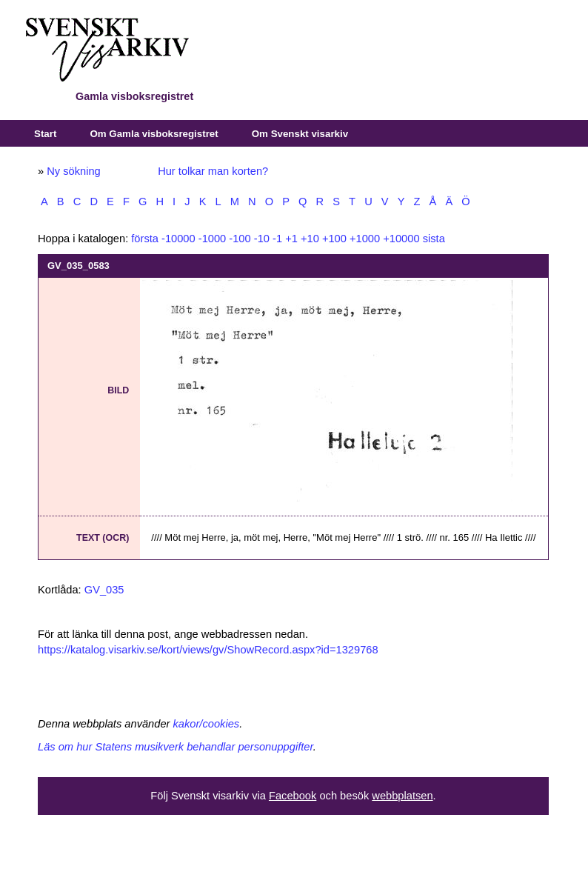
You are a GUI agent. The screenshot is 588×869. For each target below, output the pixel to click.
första (145, 239)
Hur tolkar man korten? (213, 171)
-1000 (213, 239)
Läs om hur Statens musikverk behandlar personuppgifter (176, 747)
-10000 (178, 239)
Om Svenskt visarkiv (300, 134)
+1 (291, 239)
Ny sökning (74, 171)
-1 (277, 239)
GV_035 (104, 590)
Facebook (293, 796)
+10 (310, 239)
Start (45, 134)
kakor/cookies (207, 724)
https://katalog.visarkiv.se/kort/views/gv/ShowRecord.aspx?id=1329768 (208, 650)
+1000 (365, 239)
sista (434, 239)
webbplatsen (402, 796)
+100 (334, 239)
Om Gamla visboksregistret (154, 134)
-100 (240, 239)
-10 (262, 239)
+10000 (401, 239)
